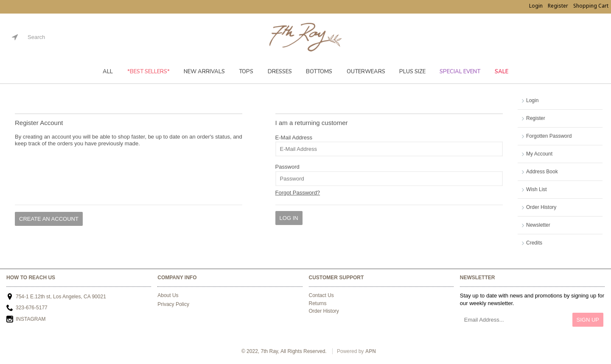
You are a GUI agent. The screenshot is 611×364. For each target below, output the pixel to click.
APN (371, 351)
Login (532, 100)
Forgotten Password (549, 136)
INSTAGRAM (26, 320)
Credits (534, 243)
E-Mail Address (294, 138)
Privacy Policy (173, 304)
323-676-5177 (27, 308)
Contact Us (321, 295)
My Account (539, 154)
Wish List (537, 189)
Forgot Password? (298, 193)
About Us (168, 295)
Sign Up (588, 320)
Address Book (542, 172)
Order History (541, 207)
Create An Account (49, 219)
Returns (318, 303)
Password (287, 167)
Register (536, 118)
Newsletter (538, 225)
